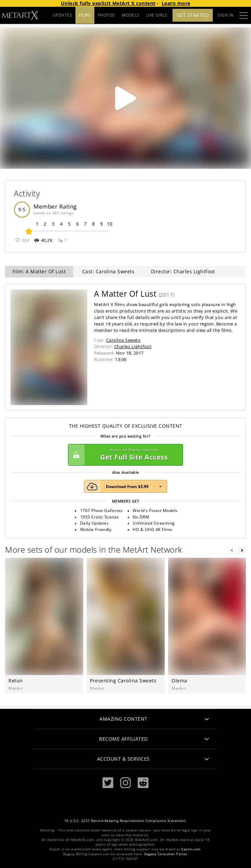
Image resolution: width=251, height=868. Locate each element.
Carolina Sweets (123, 340)
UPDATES (63, 15)
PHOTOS (106, 15)
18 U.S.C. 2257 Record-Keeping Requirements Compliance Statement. (126, 821)
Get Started (193, 15)
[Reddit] (143, 783)
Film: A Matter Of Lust (39, 271)
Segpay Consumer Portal (166, 854)
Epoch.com (191, 849)
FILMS (85, 15)
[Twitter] (108, 783)
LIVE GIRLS (157, 15)
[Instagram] (125, 783)
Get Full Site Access (124, 455)
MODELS (131, 15)
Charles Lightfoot (133, 346)
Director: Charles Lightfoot (183, 271)
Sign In (226, 15)
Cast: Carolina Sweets (108, 271)
